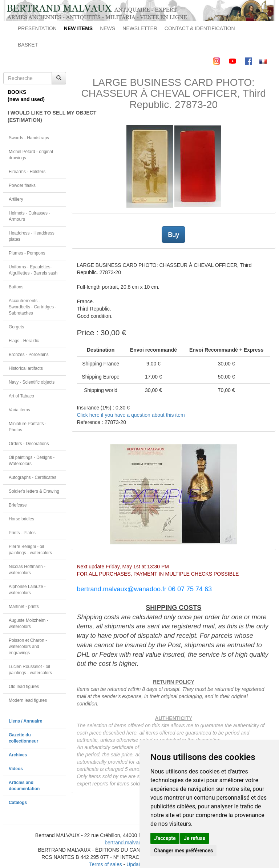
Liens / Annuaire (25, 721)
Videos (16, 769)
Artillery (16, 199)
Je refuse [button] (195, 838)
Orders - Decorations (29, 444)
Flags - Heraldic (24, 341)
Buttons (16, 287)
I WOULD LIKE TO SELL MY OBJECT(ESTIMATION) (37, 116)
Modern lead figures (28, 700)
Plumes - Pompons (27, 253)
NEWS (108, 28)
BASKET (28, 45)
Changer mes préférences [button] (183, 851)
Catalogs (18, 803)
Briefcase (18, 505)
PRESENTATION (37, 28)
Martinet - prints (24, 607)
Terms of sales (105, 864)
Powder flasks (22, 185)
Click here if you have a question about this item (131, 415)
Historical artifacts (26, 368)
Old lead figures (24, 687)
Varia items (19, 410)
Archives (18, 755)
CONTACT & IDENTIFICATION (200, 28)
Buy (173, 235)
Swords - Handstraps (29, 138)
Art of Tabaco (21, 396)
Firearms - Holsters (27, 172)
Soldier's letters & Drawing (34, 491)
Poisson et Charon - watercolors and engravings (28, 647)
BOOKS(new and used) (26, 96)
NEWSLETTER (140, 28)
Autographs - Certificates (33, 477)
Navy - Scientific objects (32, 382)
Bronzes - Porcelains (29, 355)
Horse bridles (21, 519)
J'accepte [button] (165, 838)
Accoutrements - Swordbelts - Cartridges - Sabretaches (33, 307)
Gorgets (16, 327)
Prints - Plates (22, 533)
